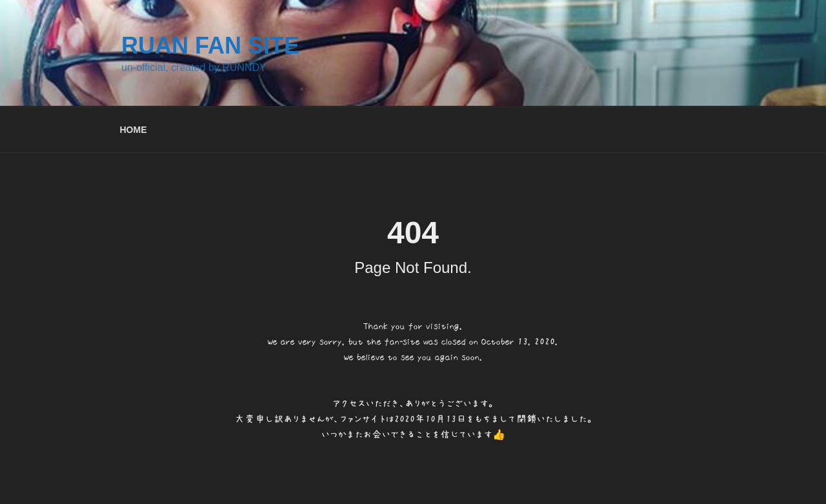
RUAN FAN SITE (210, 45)
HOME (134, 130)
